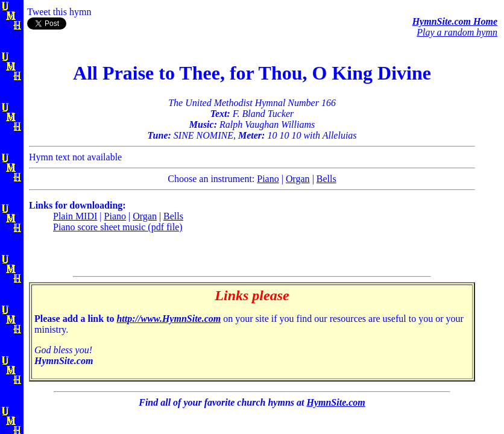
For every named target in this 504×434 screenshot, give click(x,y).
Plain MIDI (75, 216)
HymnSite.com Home (455, 21)
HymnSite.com (335, 402)
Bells (326, 179)
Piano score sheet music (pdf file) (118, 227)
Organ (298, 179)
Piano (268, 179)
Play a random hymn (457, 32)
